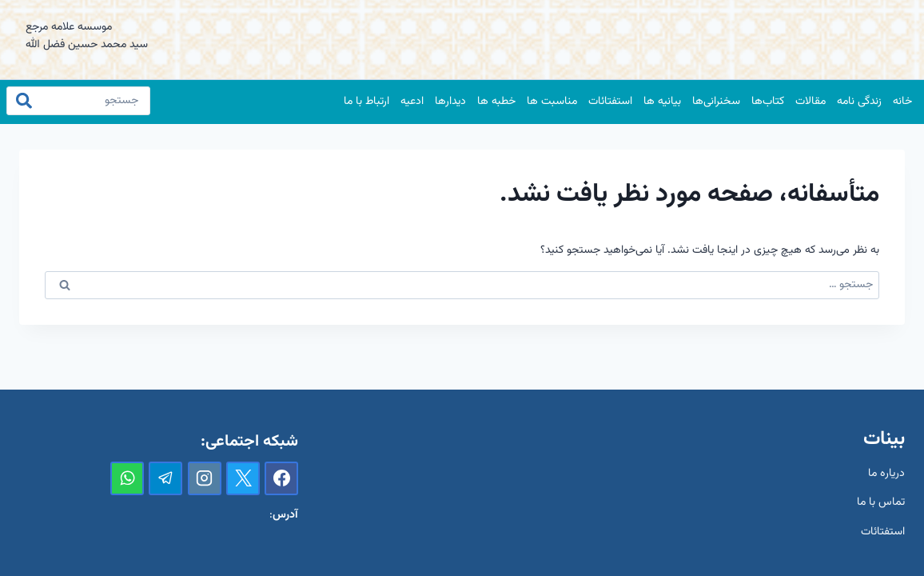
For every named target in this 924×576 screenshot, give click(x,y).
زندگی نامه (859, 102)
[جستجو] (78, 101)
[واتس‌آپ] (127, 478)
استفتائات (610, 102)
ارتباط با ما (366, 102)
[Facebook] (281, 478)
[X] (243, 478)
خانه (902, 102)
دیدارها (450, 102)
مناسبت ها (552, 102)
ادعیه (412, 102)
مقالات (810, 102)
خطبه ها (496, 102)
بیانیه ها (662, 102)
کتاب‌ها (768, 102)
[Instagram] (205, 478)
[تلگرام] (165, 478)
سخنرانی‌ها (716, 102)
